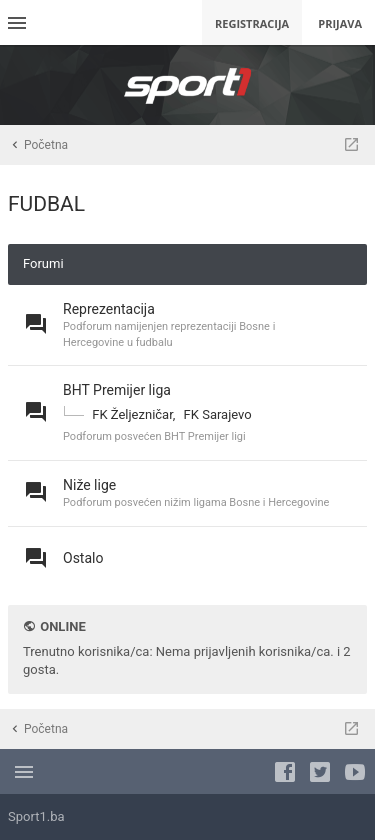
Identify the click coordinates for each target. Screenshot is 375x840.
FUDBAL (46, 204)
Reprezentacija (109, 309)
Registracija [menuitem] (252, 23)
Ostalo (83, 558)
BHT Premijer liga (117, 390)
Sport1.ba (36, 816)
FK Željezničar (132, 414)
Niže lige (89, 485)
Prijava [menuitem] (340, 23)
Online (62, 626)
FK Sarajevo (218, 414)
